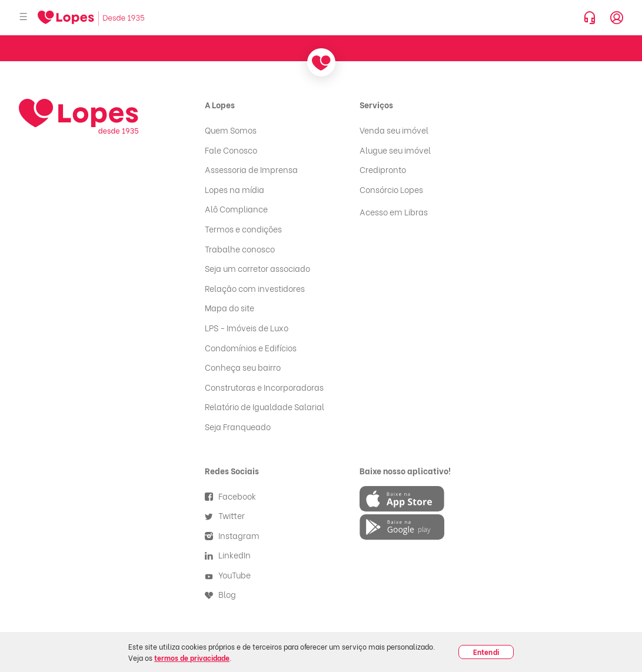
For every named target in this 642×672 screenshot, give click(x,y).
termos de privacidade (192, 658)
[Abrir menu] (24, 17)
